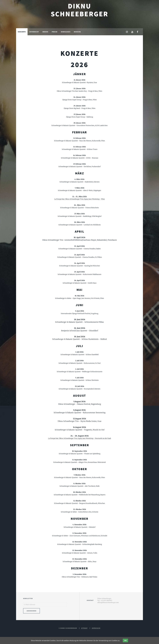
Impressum (96, 629)
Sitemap (84, 629)
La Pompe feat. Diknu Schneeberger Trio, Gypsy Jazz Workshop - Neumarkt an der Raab (80, 438)
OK (125, 640)
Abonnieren (31, 611)
